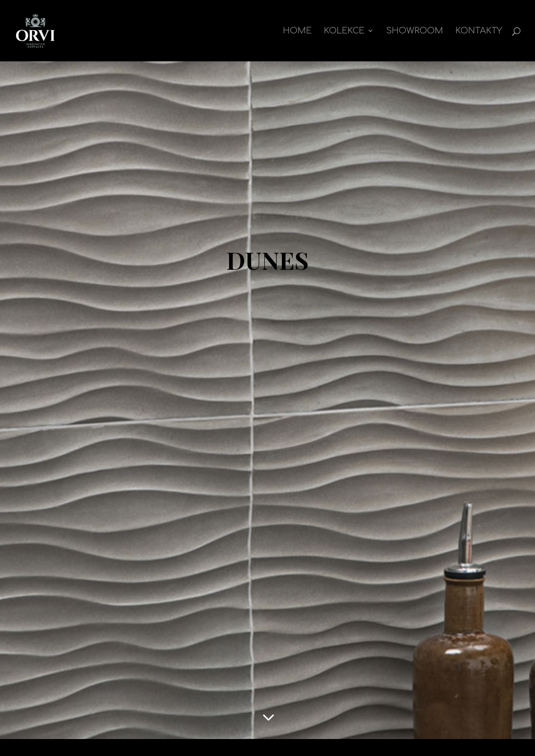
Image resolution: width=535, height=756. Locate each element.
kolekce (344, 31)
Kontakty (479, 31)
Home (297, 31)
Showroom (415, 31)
